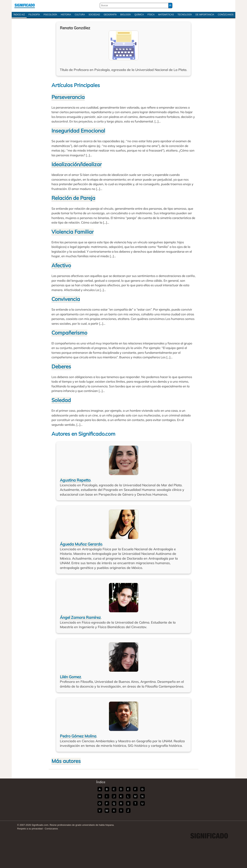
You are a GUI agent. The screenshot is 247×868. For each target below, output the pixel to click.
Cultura (80, 15)
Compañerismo (69, 333)
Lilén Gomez (70, 677)
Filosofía (34, 15)
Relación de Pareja (73, 198)
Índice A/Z (19, 15)
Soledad (61, 400)
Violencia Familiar (73, 232)
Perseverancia (68, 97)
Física (151, 15)
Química (139, 15)
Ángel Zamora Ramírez (80, 617)
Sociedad (94, 15)
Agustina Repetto (75, 480)
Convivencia (66, 299)
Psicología (50, 15)
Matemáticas (166, 15)
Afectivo (61, 265)
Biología (126, 15)
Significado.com (25, 5)
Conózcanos (226, 15)
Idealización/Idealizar (77, 164)
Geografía (110, 15)
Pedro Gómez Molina (78, 736)
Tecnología (185, 15)
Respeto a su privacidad (30, 829)
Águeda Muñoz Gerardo (81, 544)
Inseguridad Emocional (78, 131)
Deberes (61, 366)
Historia (66, 15)
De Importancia (205, 15)
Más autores (66, 761)
